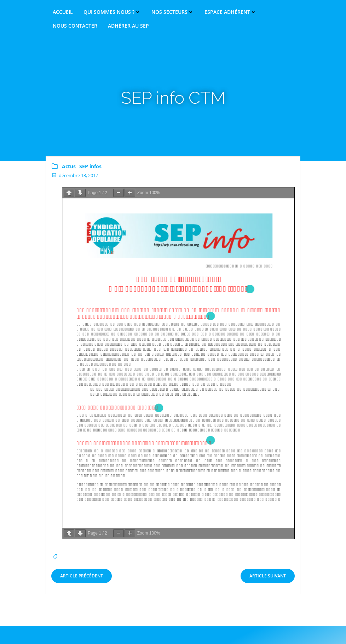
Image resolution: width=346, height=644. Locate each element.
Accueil (63, 12)
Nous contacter (75, 26)
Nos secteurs (173, 12)
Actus (69, 166)
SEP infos (90, 166)
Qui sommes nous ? (112, 12)
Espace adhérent (230, 12)
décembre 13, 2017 (75, 175)
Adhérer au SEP (128, 26)
